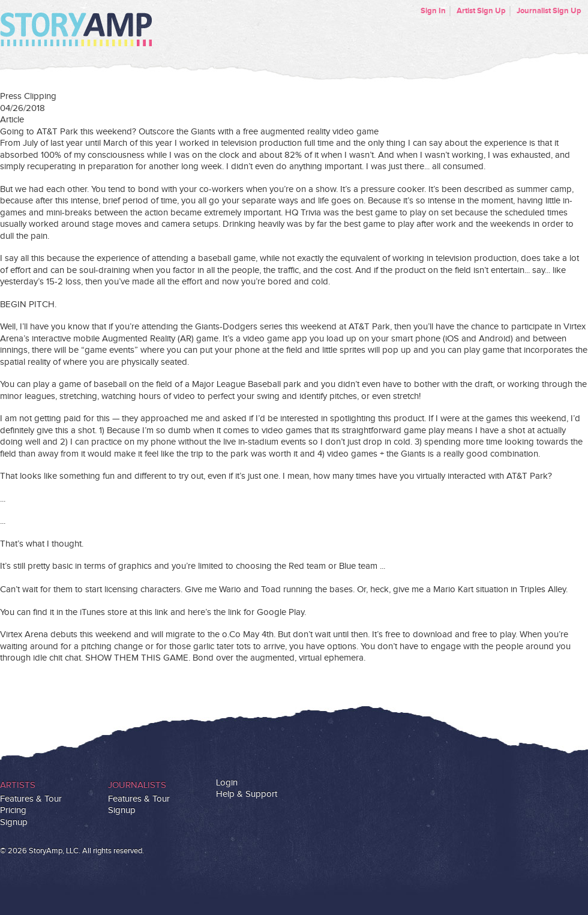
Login (227, 783)
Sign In (433, 11)
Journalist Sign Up (549, 11)
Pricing (13, 810)
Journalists (137, 785)
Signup (14, 822)
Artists (18, 785)
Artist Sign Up (481, 11)
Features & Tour (31, 799)
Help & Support (247, 794)
